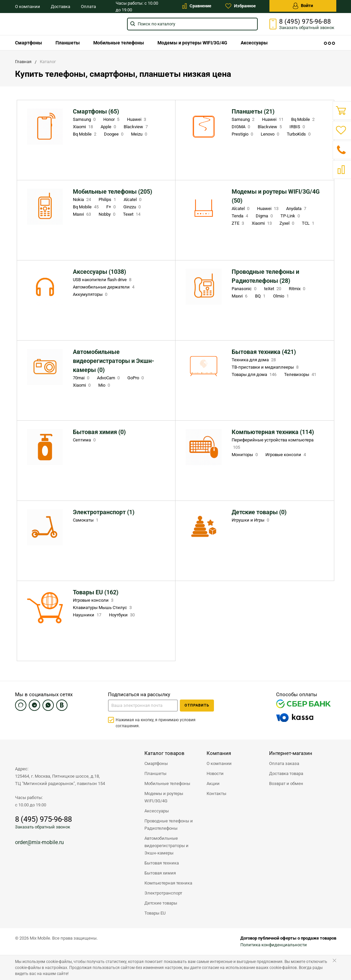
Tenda (241, 216)
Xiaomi (84, 127)
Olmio (282, 296)
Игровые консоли (286, 455)
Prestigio (243, 134)
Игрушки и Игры (251, 520)
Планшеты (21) (253, 111)
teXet (273, 289)
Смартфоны (29, 43)
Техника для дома (254, 360)
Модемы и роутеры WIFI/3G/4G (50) (276, 196)
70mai (82, 378)
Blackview (136, 127)
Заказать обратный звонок (43, 827)
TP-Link (291, 216)
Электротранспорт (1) (104, 512)
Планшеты (68, 43)
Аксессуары (254, 43)
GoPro (136, 378)
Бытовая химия (160, 873)
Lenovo (271, 134)
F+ (112, 207)
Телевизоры (301, 374)
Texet (132, 214)
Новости (215, 773)
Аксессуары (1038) (99, 272)
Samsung (85, 119)
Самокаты (86, 520)
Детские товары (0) (259, 512)
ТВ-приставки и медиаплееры (266, 367)
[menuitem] (29, 43)
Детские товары (161, 903)
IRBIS (298, 127)
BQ (261, 296)
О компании (28, 7)
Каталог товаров (164, 753)
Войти (303, 6)
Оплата (88, 7)
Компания (219, 753)
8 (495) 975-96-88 (305, 22)
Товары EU (155, 913)
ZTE (239, 223)
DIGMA (242, 127)
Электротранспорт (163, 893)
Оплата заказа (284, 763)
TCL (309, 223)
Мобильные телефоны (119, 43)
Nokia (83, 200)
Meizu (140, 134)
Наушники (88, 615)
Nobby (108, 214)
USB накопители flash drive (103, 280)
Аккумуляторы (91, 294)
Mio (105, 385)
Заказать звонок (307, 28)
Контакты (216, 794)
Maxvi (83, 214)
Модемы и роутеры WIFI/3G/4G (192, 43)
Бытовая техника (162, 863)
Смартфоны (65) (96, 111)
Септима (85, 440)
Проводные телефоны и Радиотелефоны (169, 825)
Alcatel (133, 200)
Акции (213, 783)
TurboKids (299, 134)
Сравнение (197, 6)
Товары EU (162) (96, 592)
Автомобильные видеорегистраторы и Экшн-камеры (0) (113, 361)
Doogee (114, 134)
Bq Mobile (85, 134)
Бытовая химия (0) (99, 432)
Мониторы (245, 455)
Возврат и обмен (286, 783)
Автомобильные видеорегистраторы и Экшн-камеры (166, 846)
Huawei (137, 119)
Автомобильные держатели (104, 287)
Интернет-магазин (291, 753)
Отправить (197, 705)
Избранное (241, 6)
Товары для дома (255, 374)
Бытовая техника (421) (264, 352)
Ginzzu (133, 207)
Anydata (297, 209)
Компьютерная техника (168, 883)
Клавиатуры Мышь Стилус (103, 608)
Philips (108, 200)
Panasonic (245, 289)
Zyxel (287, 223)
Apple (109, 127)
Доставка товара (286, 773)
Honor (112, 119)
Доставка (61, 7)
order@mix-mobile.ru (39, 842)
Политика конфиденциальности (274, 945)
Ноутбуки (123, 615)
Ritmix (298, 289)
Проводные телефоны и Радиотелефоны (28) (265, 276)
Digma (265, 216)
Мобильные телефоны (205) (112, 191)
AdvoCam (109, 378)
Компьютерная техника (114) (273, 432)
